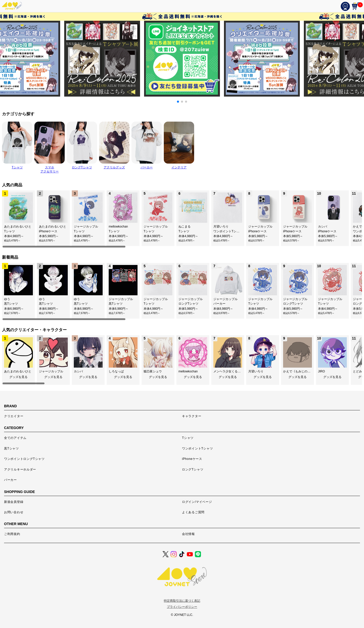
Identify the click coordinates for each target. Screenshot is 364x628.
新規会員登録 (14, 502)
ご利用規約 (12, 534)
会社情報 (188, 534)
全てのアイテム (15, 438)
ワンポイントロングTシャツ (24, 459)
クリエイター (14, 416)
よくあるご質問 (193, 512)
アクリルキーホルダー (20, 469)
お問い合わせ (14, 512)
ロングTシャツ (193, 469)
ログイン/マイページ (197, 502)
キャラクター (192, 416)
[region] (182, 219)
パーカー (10, 480)
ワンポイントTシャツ (198, 448)
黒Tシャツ (12, 448)
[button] (178, 102)
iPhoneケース (192, 459)
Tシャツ (188, 438)
